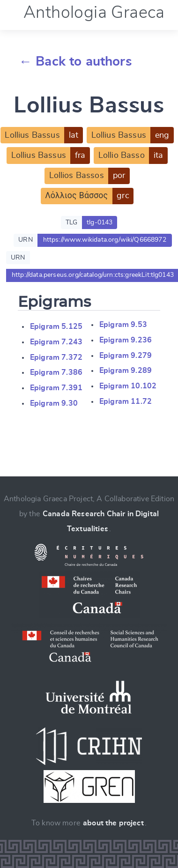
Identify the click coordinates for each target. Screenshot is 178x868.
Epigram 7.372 (56, 357)
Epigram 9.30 (54, 403)
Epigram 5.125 (56, 326)
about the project (113, 823)
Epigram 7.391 (56, 388)
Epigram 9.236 (126, 340)
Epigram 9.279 (126, 356)
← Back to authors (75, 62)
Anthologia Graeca (94, 13)
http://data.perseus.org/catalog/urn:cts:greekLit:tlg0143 (93, 275)
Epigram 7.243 (56, 342)
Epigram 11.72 (126, 401)
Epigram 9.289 (126, 371)
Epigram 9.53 (123, 325)
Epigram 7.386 (56, 372)
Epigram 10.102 (128, 386)
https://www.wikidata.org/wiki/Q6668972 (105, 240)
